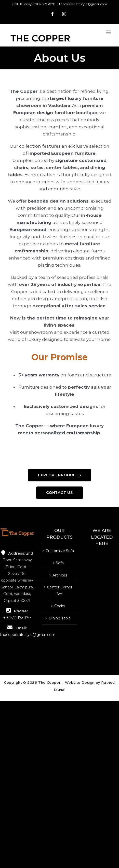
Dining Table (60, 618)
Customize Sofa (60, 551)
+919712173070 (44, 4)
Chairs (60, 606)
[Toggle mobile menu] (109, 32)
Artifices (60, 575)
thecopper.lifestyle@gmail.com (83, 4)
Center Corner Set (60, 591)
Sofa (60, 563)
